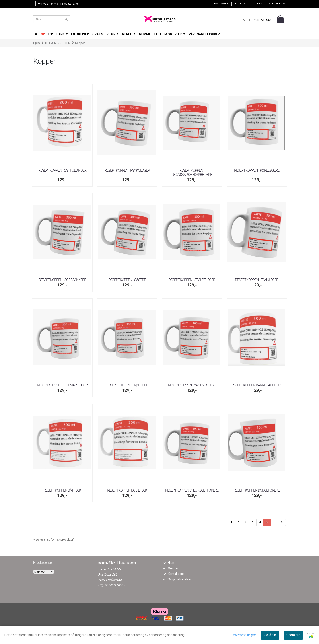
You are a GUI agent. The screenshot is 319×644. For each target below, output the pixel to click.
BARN (62, 34)
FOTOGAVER (80, 34)
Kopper (80, 43)
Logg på (240, 4)
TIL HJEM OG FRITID (169, 34)
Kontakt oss (277, 4)
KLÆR (113, 34)
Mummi (144, 34)
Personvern (220, 4)
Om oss (257, 4)
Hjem (37, 43)
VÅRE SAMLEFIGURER (204, 34)
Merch (129, 34)
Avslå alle (270, 635)
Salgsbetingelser (180, 579)
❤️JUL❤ (47, 34)
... (274, 522)
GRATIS (98, 34)
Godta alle (293, 635)
